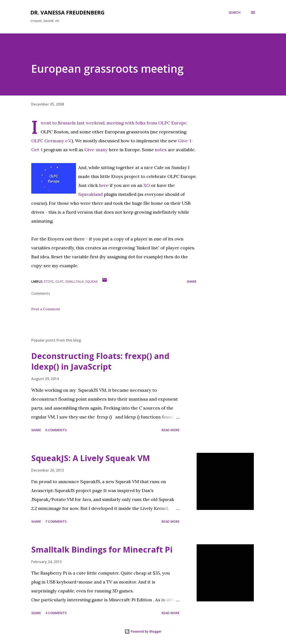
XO (147, 185)
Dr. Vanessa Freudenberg (67, 12)
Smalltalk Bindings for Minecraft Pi (102, 550)
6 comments (56, 430)
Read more (171, 430)
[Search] (234, 12)
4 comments (56, 613)
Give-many (96, 150)
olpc (60, 281)
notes (161, 150)
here (104, 185)
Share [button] (192, 281)
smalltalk (75, 281)
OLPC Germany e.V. (52, 141)
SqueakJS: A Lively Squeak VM (91, 458)
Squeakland (90, 194)
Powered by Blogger (143, 631)
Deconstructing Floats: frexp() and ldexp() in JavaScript (100, 361)
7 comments (56, 521)
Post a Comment (46, 309)
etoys (49, 281)
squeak (91, 281)
